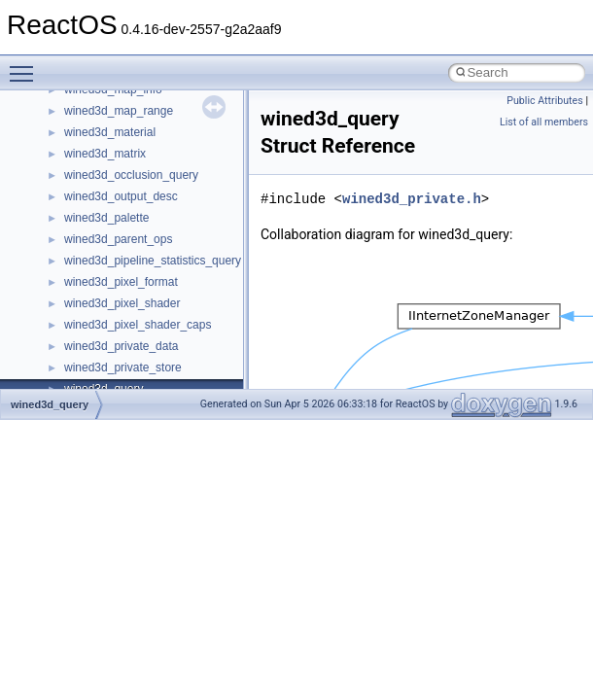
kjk (71, 152)
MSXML (85, 323)
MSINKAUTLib (102, 259)
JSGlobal (88, 130)
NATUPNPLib (99, 387)
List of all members (544, 122)
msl (73, 280)
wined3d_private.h (412, 199)
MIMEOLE (91, 173)
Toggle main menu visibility (26, 65)
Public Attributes (545, 101)
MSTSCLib (92, 301)
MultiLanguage (103, 366)
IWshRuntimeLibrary (117, 109)
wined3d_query (50, 404)
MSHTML (89, 216)
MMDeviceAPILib (109, 194)
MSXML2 (88, 344)
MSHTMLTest (99, 237)
